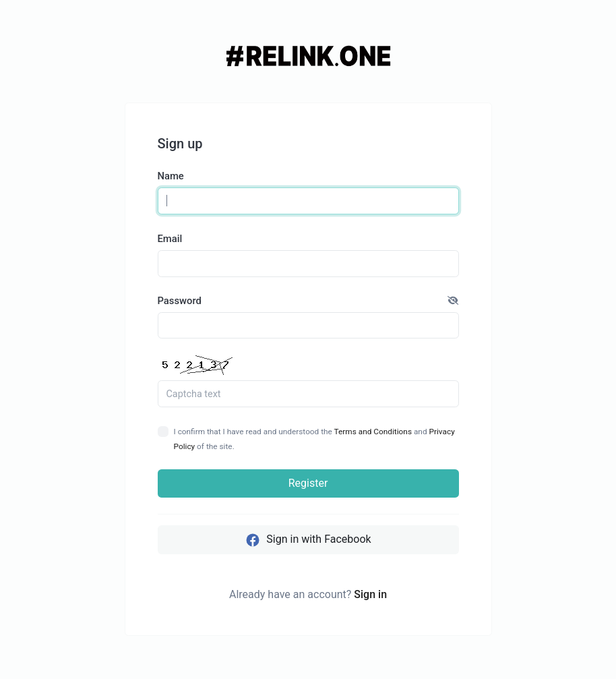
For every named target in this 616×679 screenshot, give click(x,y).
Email (170, 239)
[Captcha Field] (308, 394)
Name (171, 176)
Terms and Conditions (373, 432)
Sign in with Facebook (308, 540)
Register (308, 483)
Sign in (370, 594)
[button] (453, 301)
